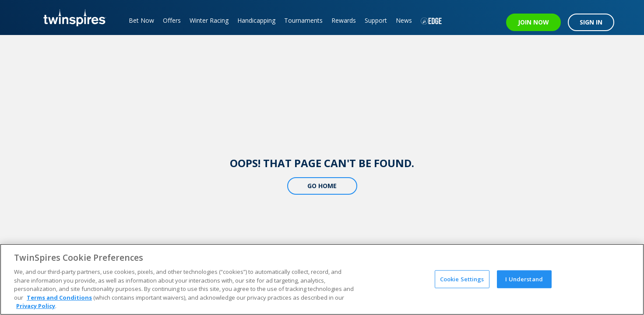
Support (376, 20)
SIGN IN (591, 22)
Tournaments (303, 20)
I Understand (524, 279)
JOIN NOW (533, 22)
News (404, 20)
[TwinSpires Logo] (72, 17)
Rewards (344, 20)
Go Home (322, 186)
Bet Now (141, 20)
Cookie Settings (462, 279)
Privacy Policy (36, 306)
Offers (172, 20)
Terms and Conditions (59, 297)
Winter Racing (209, 20)
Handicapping (256, 20)
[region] (322, 279)
